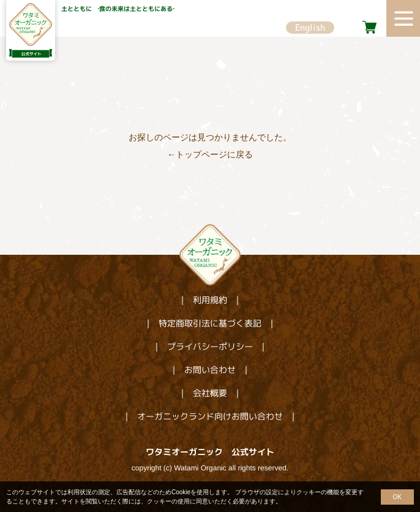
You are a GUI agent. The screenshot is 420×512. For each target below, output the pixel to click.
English (310, 27)
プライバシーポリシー (210, 346)
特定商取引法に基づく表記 (210, 323)
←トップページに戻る (210, 154)
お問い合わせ (210, 370)
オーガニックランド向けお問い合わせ (210, 416)
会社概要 (210, 393)
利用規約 (210, 300)
